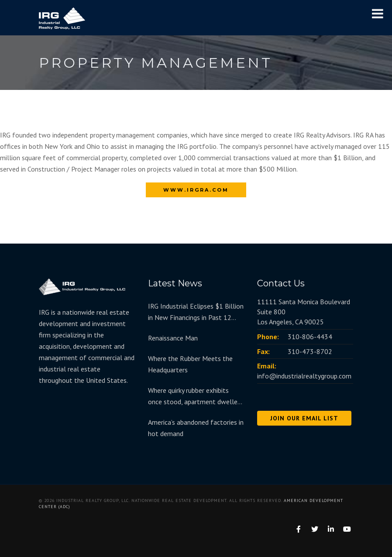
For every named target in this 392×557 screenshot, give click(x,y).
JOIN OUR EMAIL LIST (304, 418)
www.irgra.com (196, 190)
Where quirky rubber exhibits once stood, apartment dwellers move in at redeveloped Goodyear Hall (195, 397)
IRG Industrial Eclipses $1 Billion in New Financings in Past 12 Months (196, 312)
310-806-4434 (310, 337)
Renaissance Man (173, 338)
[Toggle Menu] (378, 14)
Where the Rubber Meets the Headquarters (190, 364)
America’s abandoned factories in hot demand (196, 428)
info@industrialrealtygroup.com (304, 376)
